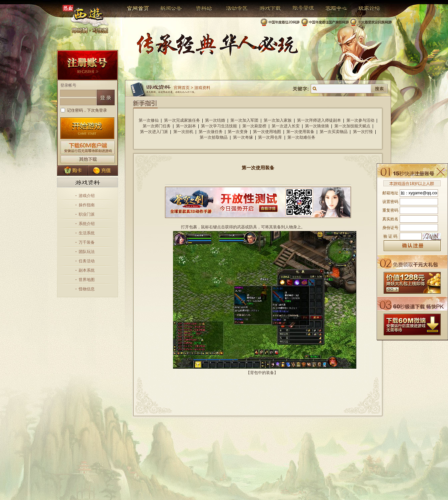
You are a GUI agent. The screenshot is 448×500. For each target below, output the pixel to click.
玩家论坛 (364, 8)
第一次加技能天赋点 (352, 126)
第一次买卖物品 (334, 132)
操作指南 (87, 205)
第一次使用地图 (267, 132)
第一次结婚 (215, 120)
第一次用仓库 (270, 137)
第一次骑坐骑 (317, 126)
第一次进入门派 (154, 132)
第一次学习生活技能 (219, 126)
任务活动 (87, 261)
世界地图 (87, 280)
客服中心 (331, 8)
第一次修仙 (149, 120)
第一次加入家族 (278, 120)
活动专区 (234, 8)
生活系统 (87, 233)
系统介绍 (87, 224)
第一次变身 (238, 132)
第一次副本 (186, 126)
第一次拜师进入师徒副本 (319, 120)
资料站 (203, 8)
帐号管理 (299, 8)
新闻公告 (168, 8)
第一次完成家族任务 (182, 120)
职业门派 (87, 214)
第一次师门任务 (157, 126)
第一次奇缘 (243, 137)
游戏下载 (266, 8)
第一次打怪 (363, 132)
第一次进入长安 (286, 126)
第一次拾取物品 (214, 137)
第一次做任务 (211, 132)
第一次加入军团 (244, 120)
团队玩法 (87, 252)
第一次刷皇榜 (254, 126)
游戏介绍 (87, 196)
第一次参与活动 (360, 120)
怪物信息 (87, 289)
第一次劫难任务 (301, 137)
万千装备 (87, 242)
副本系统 (87, 270)
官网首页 (138, 8)
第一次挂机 (183, 132)
